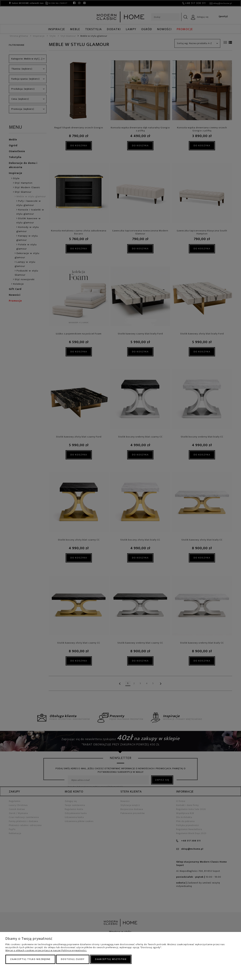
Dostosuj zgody (73, 959)
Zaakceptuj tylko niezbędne (30, 959)
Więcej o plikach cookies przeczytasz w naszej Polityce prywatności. (46, 950)
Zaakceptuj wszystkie (111, 959)
